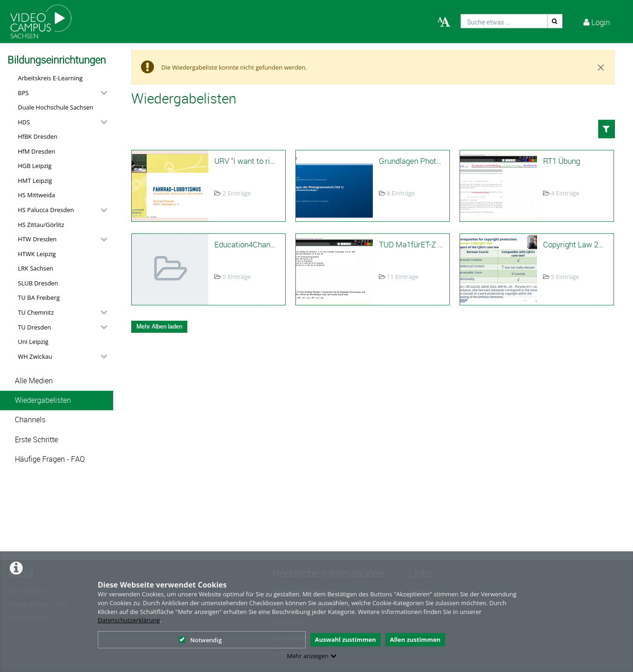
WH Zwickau (35, 356)
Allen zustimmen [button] (415, 640)
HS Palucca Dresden (46, 210)
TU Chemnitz (36, 312)
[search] (504, 21)
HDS (24, 122)
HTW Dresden (38, 239)
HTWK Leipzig (37, 254)
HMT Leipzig (35, 181)
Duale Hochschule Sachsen (56, 107)
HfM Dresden (37, 151)
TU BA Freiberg (39, 297)
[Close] (601, 67)
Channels (30, 420)
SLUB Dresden (38, 283)
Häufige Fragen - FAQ (50, 459)
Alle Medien (34, 381)
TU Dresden (35, 327)
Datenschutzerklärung (129, 620)
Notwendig (200, 640)
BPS (23, 93)
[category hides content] (101, 93)
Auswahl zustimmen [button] (345, 640)
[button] (60, 93)
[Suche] (555, 21)
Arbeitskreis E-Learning (51, 78)
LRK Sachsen (36, 268)
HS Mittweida (37, 195)
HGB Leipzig (35, 166)
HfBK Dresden (38, 136)
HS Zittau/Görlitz (41, 225)
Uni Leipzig (33, 342)
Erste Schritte (36, 440)
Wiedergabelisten (43, 400)
